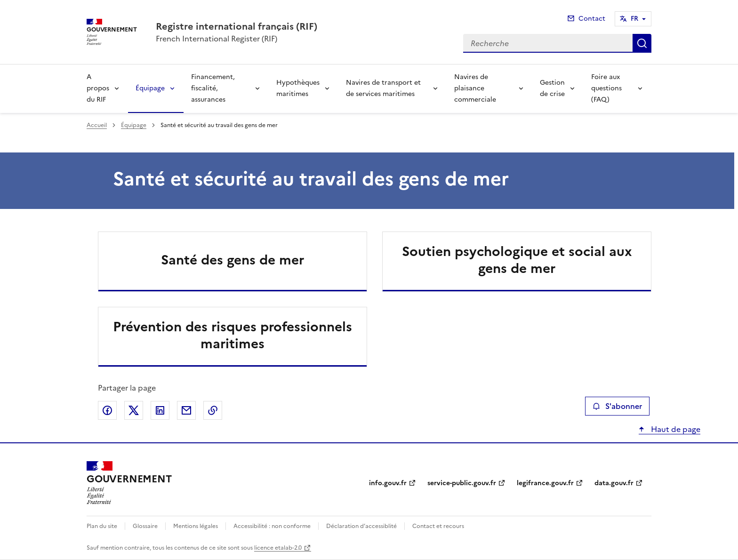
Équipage (150, 88)
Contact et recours (438, 526)
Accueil (97, 125)
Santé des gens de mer (233, 260)
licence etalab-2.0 (278, 548)
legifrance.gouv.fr (545, 483)
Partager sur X (134, 410)
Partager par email (186, 410)
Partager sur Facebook (107, 410)
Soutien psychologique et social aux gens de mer (517, 260)
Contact (592, 19)
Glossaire (145, 526)
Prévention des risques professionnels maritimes (233, 335)
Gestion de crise (552, 88)
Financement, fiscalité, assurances (213, 88)
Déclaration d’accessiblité (361, 526)
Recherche (642, 43)
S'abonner (617, 406)
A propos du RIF (98, 88)
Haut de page (675, 429)
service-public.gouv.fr (462, 483)
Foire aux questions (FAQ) (606, 88)
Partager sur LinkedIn (160, 410)
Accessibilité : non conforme (272, 526)
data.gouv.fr (614, 483)
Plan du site (102, 526)
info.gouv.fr (388, 483)
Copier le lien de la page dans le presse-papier (213, 410)
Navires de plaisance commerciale (475, 88)
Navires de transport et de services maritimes (383, 88)
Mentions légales (196, 526)
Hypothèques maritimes (298, 88)
